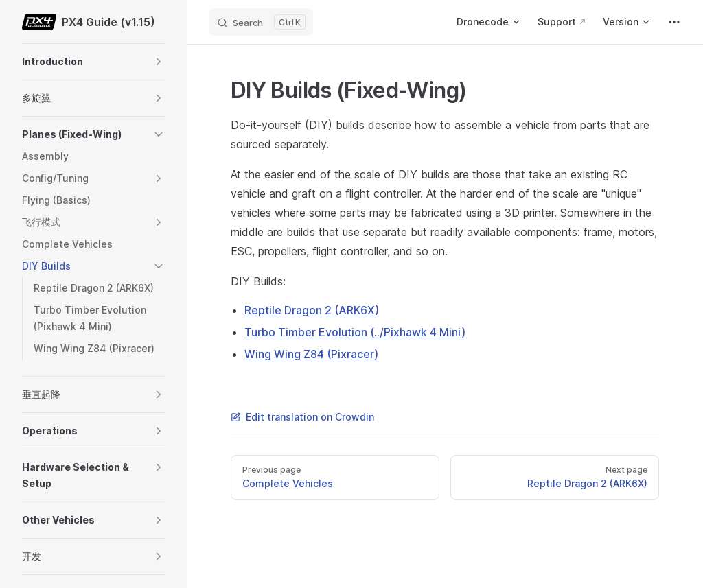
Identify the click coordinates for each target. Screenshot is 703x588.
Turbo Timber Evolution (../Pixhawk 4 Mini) (355, 332)
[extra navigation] (674, 22)
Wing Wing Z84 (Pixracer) (311, 354)
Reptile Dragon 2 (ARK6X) (312, 310)
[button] (159, 62)
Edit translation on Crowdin (302, 417)
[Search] (261, 22)
